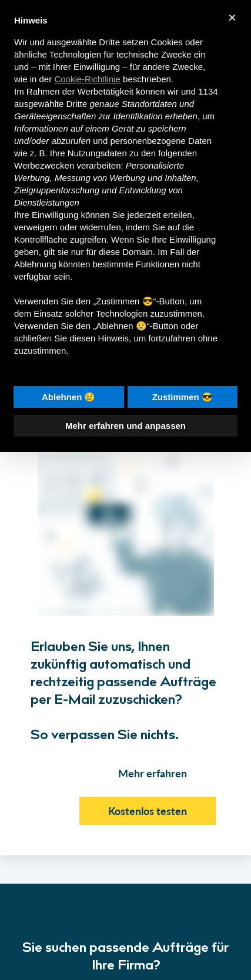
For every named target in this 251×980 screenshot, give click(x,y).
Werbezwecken (44, 165)
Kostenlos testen (148, 811)
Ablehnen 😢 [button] (69, 397)
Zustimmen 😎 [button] (183, 397)
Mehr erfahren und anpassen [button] (125, 426)
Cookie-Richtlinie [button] (87, 79)
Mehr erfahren (153, 773)
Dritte (76, 104)
